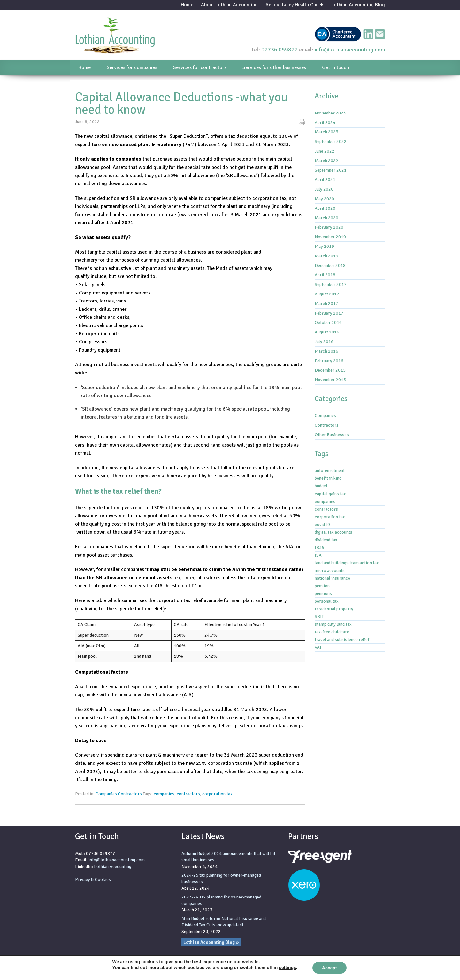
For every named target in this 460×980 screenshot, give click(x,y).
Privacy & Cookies (93, 879)
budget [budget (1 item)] (321, 486)
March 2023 (326, 132)
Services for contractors (200, 67)
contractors (188, 794)
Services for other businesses (274, 67)
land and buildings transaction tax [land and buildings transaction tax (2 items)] (347, 563)
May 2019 (324, 246)
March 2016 (326, 351)
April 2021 (325, 179)
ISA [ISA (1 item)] (318, 555)
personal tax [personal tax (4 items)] (327, 601)
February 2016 (329, 361)
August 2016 (327, 332)
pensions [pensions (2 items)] (323, 593)
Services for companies (132, 67)
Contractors (130, 794)
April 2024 (325, 122)
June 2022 (325, 151)
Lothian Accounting (113, 866)
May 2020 (324, 199)
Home (187, 5)
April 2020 (325, 208)
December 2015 (330, 370)
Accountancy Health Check (295, 5)
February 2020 (329, 227)
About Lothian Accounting (229, 5)
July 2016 (324, 341)
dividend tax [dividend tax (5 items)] (326, 540)
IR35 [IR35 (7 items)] (319, 547)
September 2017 (331, 284)
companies (164, 794)
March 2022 (326, 161)
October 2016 (328, 322)
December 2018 (330, 265)
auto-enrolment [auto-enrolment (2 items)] (330, 470)
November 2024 (330, 113)
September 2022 (331, 141)
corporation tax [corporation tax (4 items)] (330, 517)
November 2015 (330, 380)
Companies (106, 794)
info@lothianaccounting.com (350, 50)
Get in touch (335, 67)
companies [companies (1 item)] (325, 501)
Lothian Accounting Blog (358, 5)
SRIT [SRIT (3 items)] (319, 616)
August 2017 (327, 294)
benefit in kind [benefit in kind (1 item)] (328, 478)
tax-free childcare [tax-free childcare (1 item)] (332, 632)
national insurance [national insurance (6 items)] (332, 578)
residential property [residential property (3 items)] (334, 609)
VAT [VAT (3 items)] (318, 647)
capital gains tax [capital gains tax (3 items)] (330, 494)
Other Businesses (332, 435)
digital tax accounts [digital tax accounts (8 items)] (333, 532)
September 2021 (331, 170)
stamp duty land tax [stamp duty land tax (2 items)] (333, 624)
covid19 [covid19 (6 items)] (322, 524)
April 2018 (325, 275)
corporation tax (217, 794)
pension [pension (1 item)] (322, 586)
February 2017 (329, 313)
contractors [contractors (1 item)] (326, 509)
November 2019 (330, 237)
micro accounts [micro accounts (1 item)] (330, 570)
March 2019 (326, 256)
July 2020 (324, 189)
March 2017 (326, 303)
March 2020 (326, 218)
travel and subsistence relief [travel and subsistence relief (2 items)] (342, 639)
